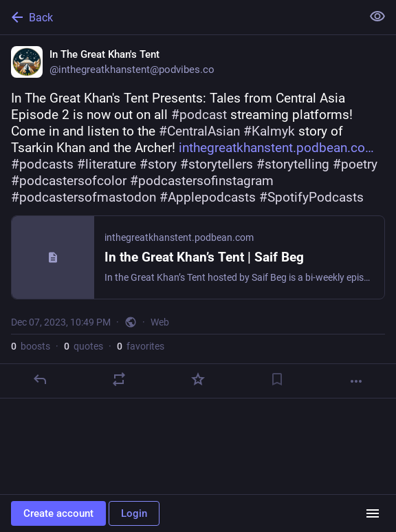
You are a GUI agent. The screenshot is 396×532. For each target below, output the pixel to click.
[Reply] (40, 379)
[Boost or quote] (119, 379)
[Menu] (373, 513)
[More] (356, 381)
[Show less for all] (377, 17)
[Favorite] (198, 379)
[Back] (179, 17)
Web (160, 322)
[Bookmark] (277, 379)
